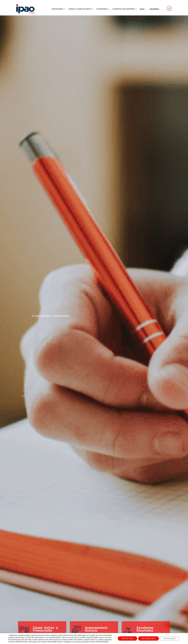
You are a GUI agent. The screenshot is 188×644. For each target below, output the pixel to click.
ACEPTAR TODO (127, 638)
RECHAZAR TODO (149, 638)
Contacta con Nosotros (123, 9)
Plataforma (102, 9)
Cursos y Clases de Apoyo (80, 9)
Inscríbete (154, 9)
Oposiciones (57, 9)
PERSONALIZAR (169, 638)
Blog (142, 9)
